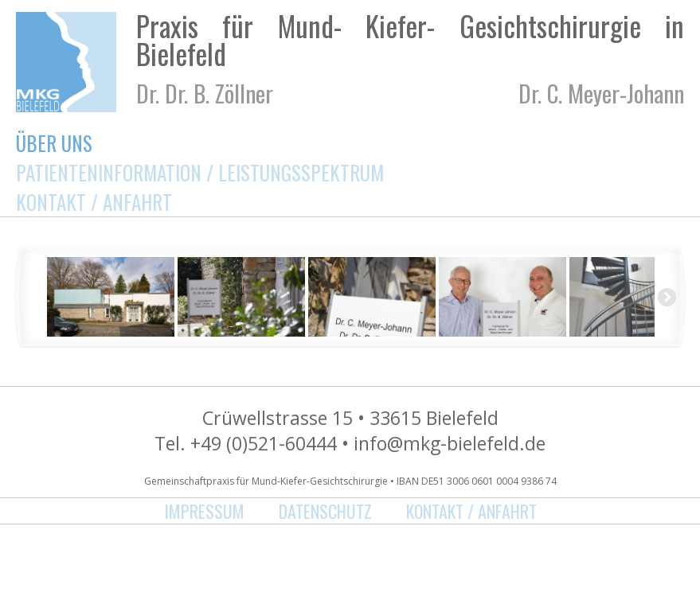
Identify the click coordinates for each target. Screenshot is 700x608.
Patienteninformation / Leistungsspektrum (200, 172)
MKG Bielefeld (66, 62)
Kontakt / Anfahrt (94, 202)
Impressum (204, 511)
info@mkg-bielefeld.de (450, 443)
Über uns (54, 143)
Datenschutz (325, 511)
